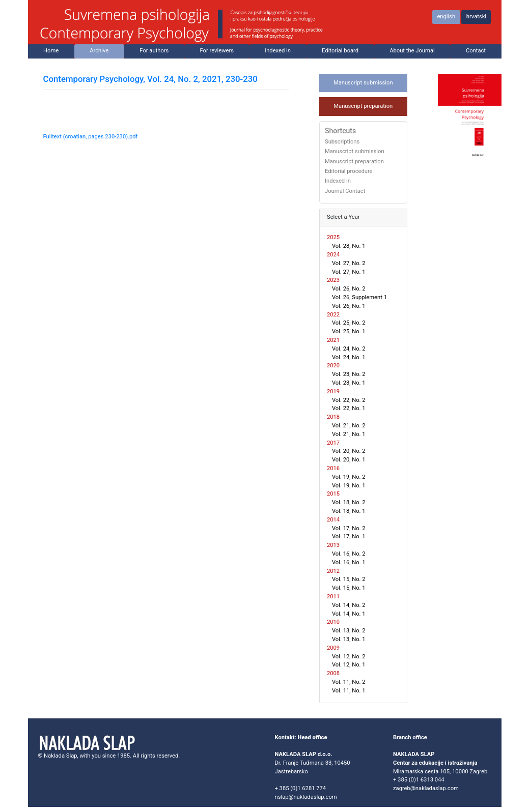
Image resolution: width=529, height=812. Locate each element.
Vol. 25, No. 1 (349, 331)
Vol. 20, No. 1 (349, 460)
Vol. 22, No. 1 (349, 408)
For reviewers (217, 51)
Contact (476, 51)
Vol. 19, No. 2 (349, 477)
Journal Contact (345, 191)
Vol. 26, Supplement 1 (359, 297)
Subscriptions (342, 142)
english (446, 17)
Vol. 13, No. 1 (349, 639)
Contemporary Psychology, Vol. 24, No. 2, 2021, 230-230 (150, 79)
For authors (154, 51)
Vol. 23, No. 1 (349, 383)
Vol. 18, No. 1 (349, 511)
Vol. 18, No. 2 (349, 502)
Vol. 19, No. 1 (349, 486)
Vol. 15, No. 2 (349, 579)
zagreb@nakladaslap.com (426, 788)
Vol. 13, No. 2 (349, 631)
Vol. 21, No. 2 (349, 426)
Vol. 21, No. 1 (349, 434)
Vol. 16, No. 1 (349, 562)
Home (51, 51)
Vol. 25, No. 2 (349, 323)
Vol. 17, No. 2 (349, 528)
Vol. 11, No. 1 (349, 691)
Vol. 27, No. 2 (349, 263)
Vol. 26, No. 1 (349, 306)
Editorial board (340, 51)
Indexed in (278, 51)
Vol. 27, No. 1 (349, 272)
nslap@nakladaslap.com (306, 797)
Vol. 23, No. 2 (349, 374)
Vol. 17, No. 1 (349, 536)
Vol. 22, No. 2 (349, 400)
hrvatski (476, 17)
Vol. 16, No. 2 (349, 554)
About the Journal (412, 51)
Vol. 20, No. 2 (349, 451)
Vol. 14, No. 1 (349, 614)
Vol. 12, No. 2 (349, 657)
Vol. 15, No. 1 (349, 588)
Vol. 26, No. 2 (349, 289)
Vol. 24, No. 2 (349, 349)
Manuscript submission (363, 83)
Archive (99, 51)
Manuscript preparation (363, 106)
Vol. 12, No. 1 (349, 665)
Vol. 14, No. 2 (349, 605)
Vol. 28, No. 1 (349, 246)
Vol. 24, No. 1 (349, 357)
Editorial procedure (349, 171)
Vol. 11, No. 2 (349, 682)
